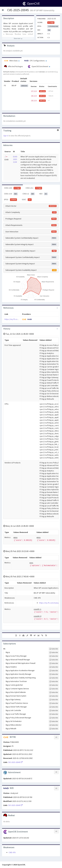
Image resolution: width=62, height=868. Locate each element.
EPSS (11, 200)
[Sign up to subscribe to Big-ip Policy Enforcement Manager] (54, 718)
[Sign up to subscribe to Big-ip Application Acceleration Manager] (54, 671)
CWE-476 (12, 852)
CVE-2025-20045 (18, 10)
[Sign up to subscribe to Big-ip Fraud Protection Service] (54, 703)
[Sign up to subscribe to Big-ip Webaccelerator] (54, 725)
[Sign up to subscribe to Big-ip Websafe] (54, 729)
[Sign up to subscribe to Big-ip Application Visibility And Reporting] (54, 678)
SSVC (27, 200)
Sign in (6, 136)
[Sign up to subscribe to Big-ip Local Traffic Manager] (54, 714)
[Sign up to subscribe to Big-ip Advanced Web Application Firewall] (54, 663)
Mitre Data (12, 61)
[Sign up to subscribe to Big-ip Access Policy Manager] (54, 656)
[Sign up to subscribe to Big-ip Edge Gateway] (54, 700)
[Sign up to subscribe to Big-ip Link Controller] (54, 710)
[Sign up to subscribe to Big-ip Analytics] (54, 667)
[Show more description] (18, 39)
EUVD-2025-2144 (15, 159)
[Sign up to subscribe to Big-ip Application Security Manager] (54, 674)
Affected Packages (14, 67)
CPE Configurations (35, 61)
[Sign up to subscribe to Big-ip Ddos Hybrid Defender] (54, 692)
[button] (3, 10)
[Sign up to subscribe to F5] (54, 649)
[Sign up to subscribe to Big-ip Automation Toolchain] (54, 681)
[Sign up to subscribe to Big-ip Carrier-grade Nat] (54, 685)
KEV (44, 194)
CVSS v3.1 (34, 188)
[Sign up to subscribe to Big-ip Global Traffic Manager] (54, 707)
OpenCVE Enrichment (39, 67)
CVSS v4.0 (12, 188)
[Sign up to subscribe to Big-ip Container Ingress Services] (54, 689)
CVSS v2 (29, 194)
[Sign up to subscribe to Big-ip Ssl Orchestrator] (54, 721)
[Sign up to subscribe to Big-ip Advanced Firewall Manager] (54, 660)
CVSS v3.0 (11, 194)
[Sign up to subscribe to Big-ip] (54, 652)
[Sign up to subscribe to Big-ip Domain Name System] (54, 696)
